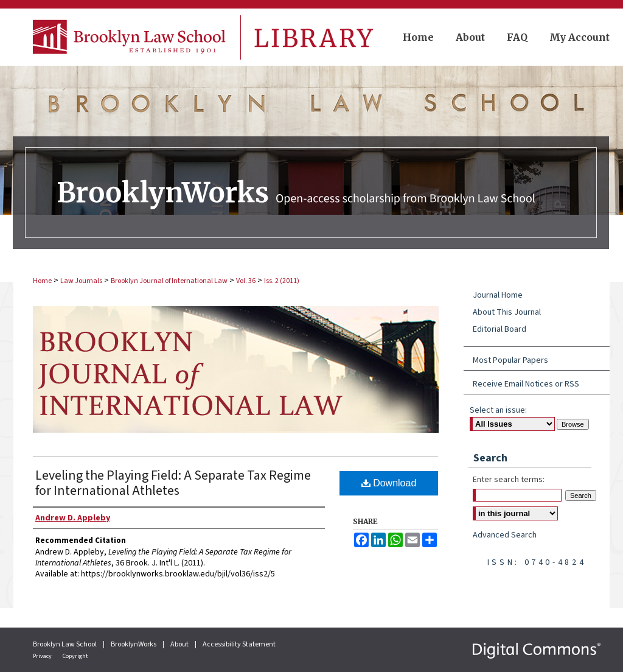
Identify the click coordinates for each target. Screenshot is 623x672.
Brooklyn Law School (65, 644)
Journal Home (498, 295)
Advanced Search (505, 535)
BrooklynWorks (134, 644)
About (180, 644)
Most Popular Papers (510, 360)
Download (389, 483)
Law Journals (81, 281)
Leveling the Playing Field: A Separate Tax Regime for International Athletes (173, 483)
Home (42, 281)
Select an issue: (498, 410)
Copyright (75, 656)
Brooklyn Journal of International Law (169, 281)
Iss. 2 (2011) (282, 281)
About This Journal (507, 312)
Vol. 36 (246, 281)
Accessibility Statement (239, 644)
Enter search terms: (509, 480)
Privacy (43, 656)
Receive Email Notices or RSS (526, 384)
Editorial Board (499, 329)
